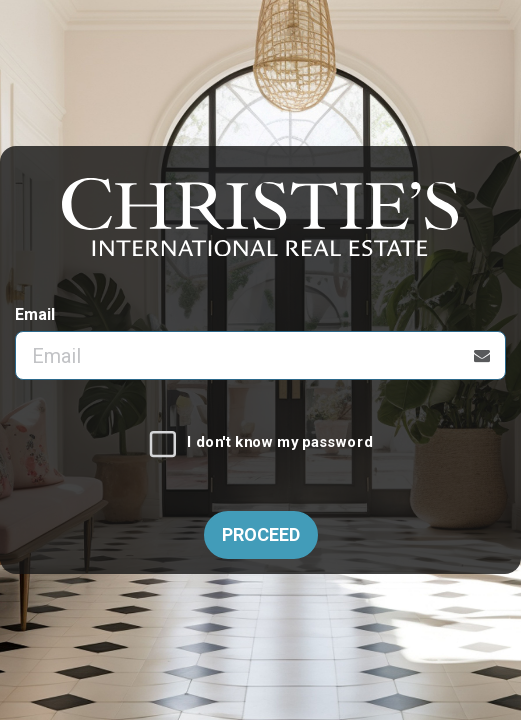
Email (35, 314)
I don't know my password (279, 443)
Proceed (261, 534)
